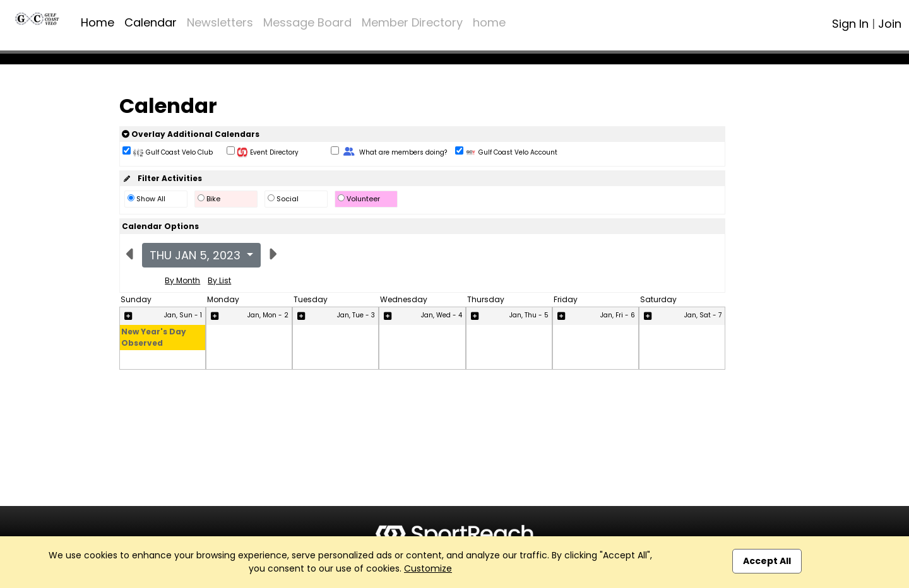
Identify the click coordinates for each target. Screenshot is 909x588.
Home (98, 22)
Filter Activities (162, 178)
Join (890, 24)
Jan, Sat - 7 (703, 315)
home (489, 22)
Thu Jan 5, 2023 (197, 255)
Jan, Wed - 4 (442, 315)
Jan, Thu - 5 (529, 315)
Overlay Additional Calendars (191, 134)
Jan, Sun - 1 (183, 315)
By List (219, 280)
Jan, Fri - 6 (618, 315)
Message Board (307, 22)
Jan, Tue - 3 (356, 315)
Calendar (151, 22)
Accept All (767, 561)
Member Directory (412, 22)
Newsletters (220, 22)
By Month (182, 280)
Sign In (850, 24)
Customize (428, 568)
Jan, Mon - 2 (268, 315)
